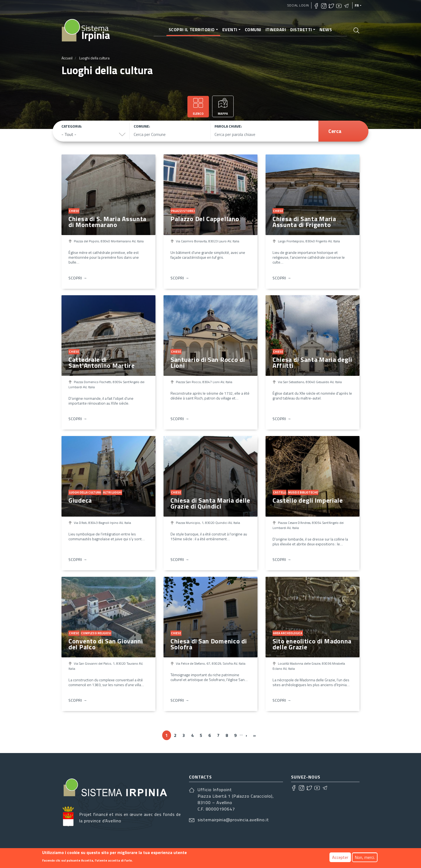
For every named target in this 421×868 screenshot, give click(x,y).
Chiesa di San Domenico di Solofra (209, 644)
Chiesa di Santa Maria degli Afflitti (312, 362)
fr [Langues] (357, 5)
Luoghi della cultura (85, 492)
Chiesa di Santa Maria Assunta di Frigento (304, 222)
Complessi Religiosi (96, 633)
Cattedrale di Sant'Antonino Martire (102, 362)
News (326, 30)
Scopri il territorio (192, 30)
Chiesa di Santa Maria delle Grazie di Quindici (210, 503)
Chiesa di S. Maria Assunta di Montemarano (107, 222)
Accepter (340, 858)
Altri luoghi (112, 492)
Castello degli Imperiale (308, 500)
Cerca (335, 131)
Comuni (253, 30)
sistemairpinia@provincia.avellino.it (233, 820)
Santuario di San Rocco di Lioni (208, 362)
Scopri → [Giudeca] (78, 559)
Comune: (142, 126)
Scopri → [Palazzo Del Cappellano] (180, 278)
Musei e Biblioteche (303, 492)
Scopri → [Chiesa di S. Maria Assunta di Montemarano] (78, 278)
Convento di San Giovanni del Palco (106, 644)
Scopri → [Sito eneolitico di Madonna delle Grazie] (282, 700)
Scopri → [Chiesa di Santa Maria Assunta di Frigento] (282, 278)
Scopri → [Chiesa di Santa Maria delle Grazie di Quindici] (180, 559)
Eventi (230, 30)
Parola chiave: (228, 126)
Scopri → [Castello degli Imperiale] (282, 559)
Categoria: (72, 126)
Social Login (298, 5)
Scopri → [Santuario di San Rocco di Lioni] (180, 419)
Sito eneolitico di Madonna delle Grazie (312, 644)
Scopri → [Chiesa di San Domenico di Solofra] (180, 700)
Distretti (301, 30)
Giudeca (80, 500)
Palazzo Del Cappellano (205, 219)
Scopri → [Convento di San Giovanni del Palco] (78, 700)
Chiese (74, 211)
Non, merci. (365, 858)
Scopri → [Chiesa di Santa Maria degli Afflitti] (282, 419)
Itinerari (276, 30)
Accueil (67, 58)
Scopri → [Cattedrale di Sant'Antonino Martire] (78, 419)
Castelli (280, 492)
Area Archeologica (288, 633)
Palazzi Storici (183, 211)
